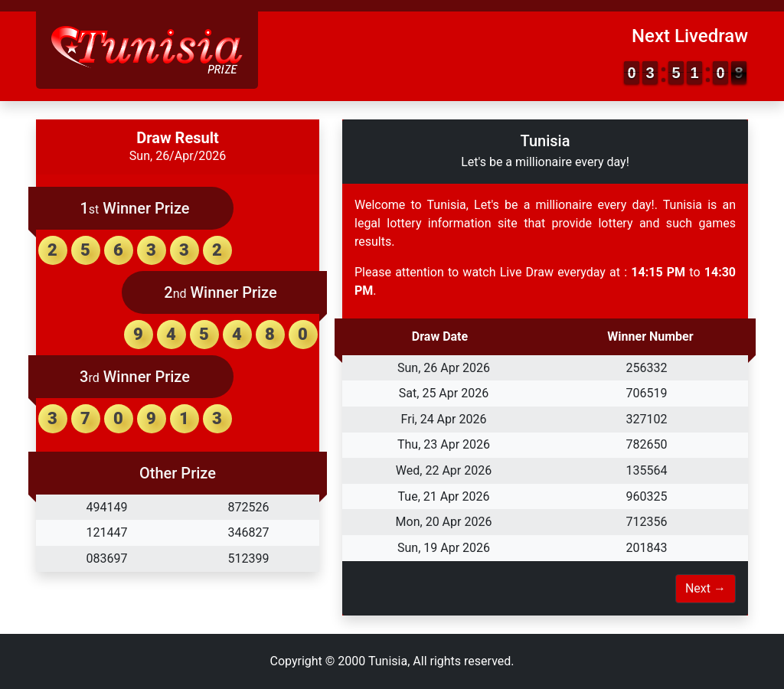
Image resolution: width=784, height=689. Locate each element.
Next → (706, 588)
